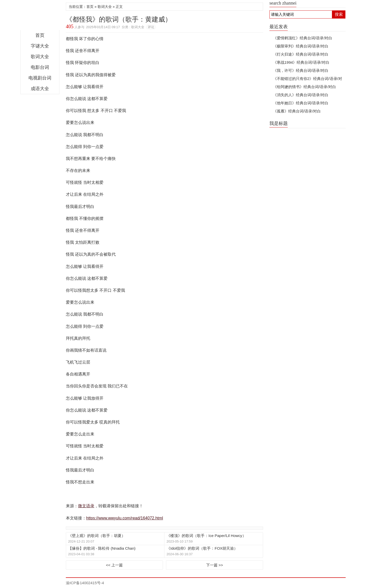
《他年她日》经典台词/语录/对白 (301, 103)
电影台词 (40, 67)
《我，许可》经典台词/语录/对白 (301, 70)
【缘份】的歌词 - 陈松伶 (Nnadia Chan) (102, 548)
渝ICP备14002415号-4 (85, 583)
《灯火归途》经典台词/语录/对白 (301, 54)
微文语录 (40, 16)
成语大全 (40, 89)
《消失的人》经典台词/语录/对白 (301, 95)
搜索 (339, 14)
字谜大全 (40, 46)
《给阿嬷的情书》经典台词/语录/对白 (304, 87)
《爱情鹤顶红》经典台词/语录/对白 (303, 38)
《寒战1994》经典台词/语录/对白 (301, 62)
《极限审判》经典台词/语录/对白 (301, 46)
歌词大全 (40, 57)
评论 (151, 27)
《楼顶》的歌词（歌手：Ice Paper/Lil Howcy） (206, 536)
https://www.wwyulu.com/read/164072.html (125, 518)
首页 (40, 35)
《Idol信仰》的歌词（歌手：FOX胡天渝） (202, 548)
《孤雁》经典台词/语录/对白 (297, 111)
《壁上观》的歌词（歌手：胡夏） (97, 536)
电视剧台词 (40, 78)
